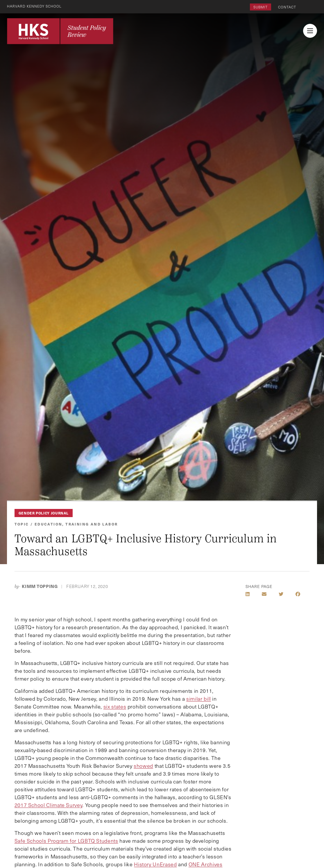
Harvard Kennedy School (34, 6)
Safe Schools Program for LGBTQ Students (66, 841)
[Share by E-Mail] (264, 594)
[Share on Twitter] (281, 594)
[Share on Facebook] (298, 594)
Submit (261, 7)
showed (143, 766)
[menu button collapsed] (310, 31)
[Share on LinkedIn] (248, 594)
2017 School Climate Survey (49, 805)
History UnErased (155, 864)
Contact (287, 7)
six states (115, 706)
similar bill (199, 699)
